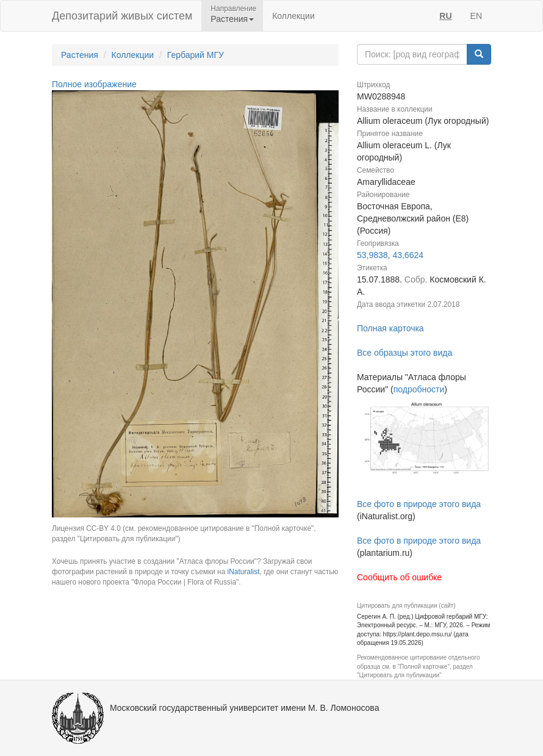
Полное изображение (94, 84)
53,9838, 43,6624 (390, 255)
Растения (80, 55)
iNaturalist (244, 572)
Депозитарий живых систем (122, 16)
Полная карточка (390, 328)
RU (445, 16)
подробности (419, 389)
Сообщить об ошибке (399, 577)
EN (476, 16)
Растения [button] (232, 19)
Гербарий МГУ (196, 55)
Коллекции (293, 16)
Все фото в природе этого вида (419, 504)
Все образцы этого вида (405, 353)
